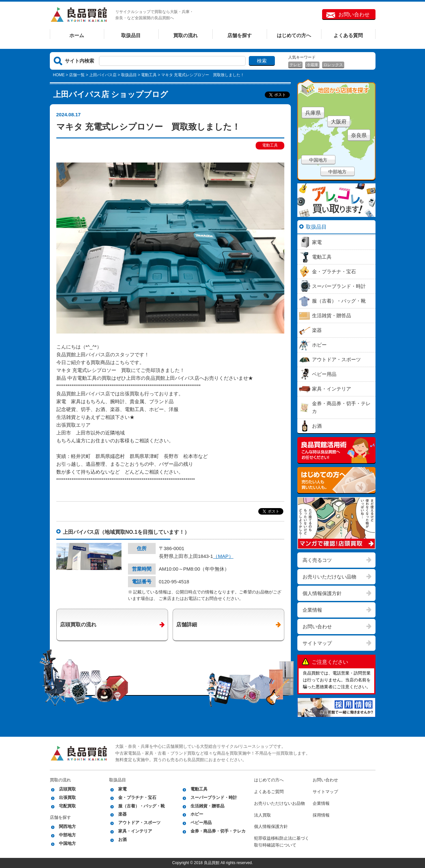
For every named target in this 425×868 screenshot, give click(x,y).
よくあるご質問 (269, 792)
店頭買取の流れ (78, 625)
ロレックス (333, 65)
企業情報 (312, 610)
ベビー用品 (201, 823)
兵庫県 (313, 113)
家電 (122, 789)
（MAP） (223, 556)
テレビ (295, 65)
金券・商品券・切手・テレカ (218, 831)
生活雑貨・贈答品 (207, 806)
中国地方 (318, 160)
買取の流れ (185, 35)
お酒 (122, 840)
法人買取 (262, 815)
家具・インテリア (135, 831)
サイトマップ (317, 643)
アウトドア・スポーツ (139, 823)
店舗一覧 (77, 75)
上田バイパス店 (103, 75)
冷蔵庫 (312, 65)
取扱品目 (131, 35)
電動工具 (149, 75)
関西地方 (67, 826)
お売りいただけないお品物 (279, 803)
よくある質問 (348, 35)
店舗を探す (240, 35)
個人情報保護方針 (322, 593)
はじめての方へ (294, 35)
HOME (59, 75)
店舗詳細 (187, 625)
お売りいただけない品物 (329, 577)
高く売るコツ (317, 560)
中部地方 (337, 172)
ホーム (77, 35)
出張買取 (67, 797)
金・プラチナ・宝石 (137, 797)
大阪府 (339, 122)
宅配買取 (67, 806)
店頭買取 (67, 789)
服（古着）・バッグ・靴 (142, 806)
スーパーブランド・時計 (214, 797)
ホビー (197, 814)
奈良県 (359, 135)
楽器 (122, 814)
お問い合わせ (354, 14)
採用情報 (321, 815)
